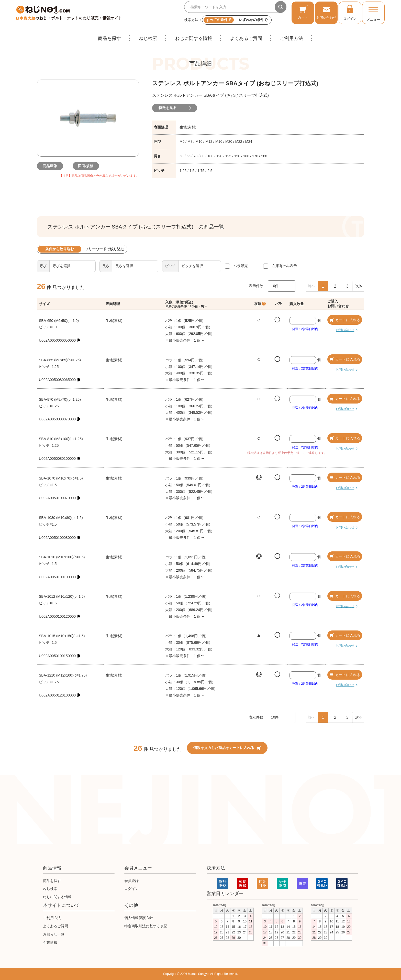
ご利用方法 (292, 38)
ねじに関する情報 (194, 38)
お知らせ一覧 (54, 934)
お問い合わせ (326, 12)
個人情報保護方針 (139, 918)
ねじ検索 (148, 38)
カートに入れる (345, 320)
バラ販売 (241, 266)
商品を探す (109, 38)
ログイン (350, 12)
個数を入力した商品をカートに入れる (227, 748)
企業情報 (50, 942)
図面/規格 (88, 166)
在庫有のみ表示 (284, 266)
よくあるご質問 (246, 38)
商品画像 (52, 166)
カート (303, 12)
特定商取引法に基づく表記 (146, 926)
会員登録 (131, 881)
